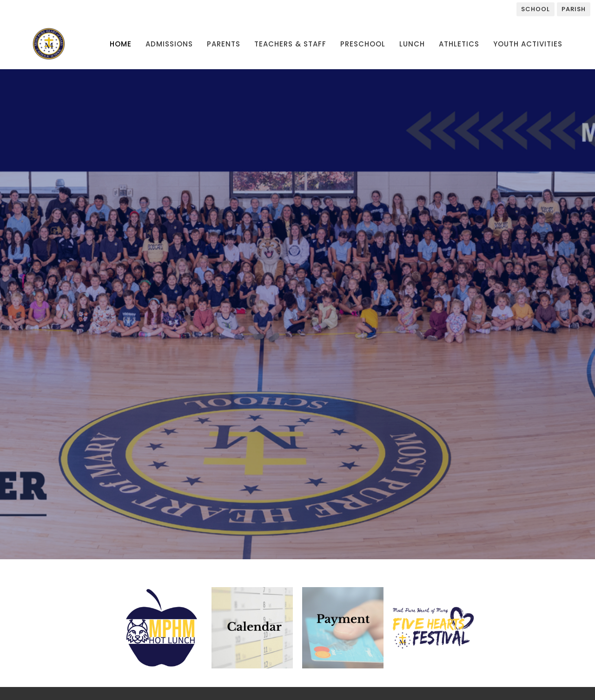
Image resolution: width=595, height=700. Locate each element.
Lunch (412, 44)
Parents (224, 44)
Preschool (363, 44)
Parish (574, 9)
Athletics (459, 44)
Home (121, 44)
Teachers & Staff (290, 44)
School (535, 9)
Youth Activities (528, 44)
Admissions (169, 44)
